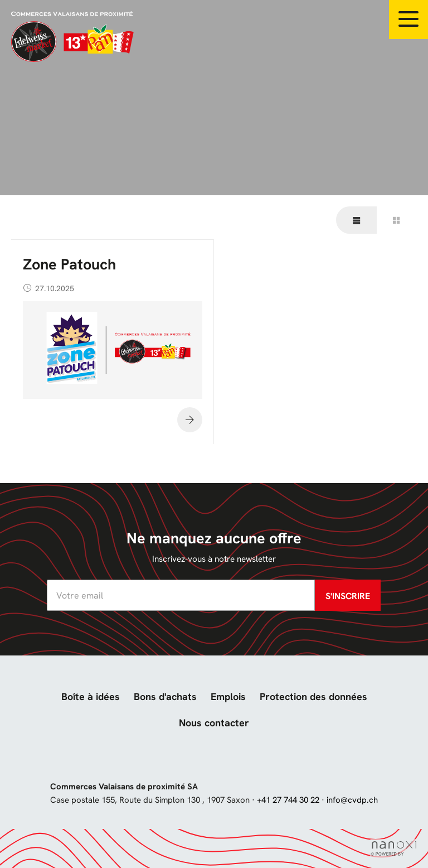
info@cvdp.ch (352, 800)
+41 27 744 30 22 (288, 800)
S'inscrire (348, 596)
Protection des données (313, 696)
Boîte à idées (91, 696)
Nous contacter (214, 723)
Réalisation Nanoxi (393, 849)
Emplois (228, 696)
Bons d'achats (165, 696)
